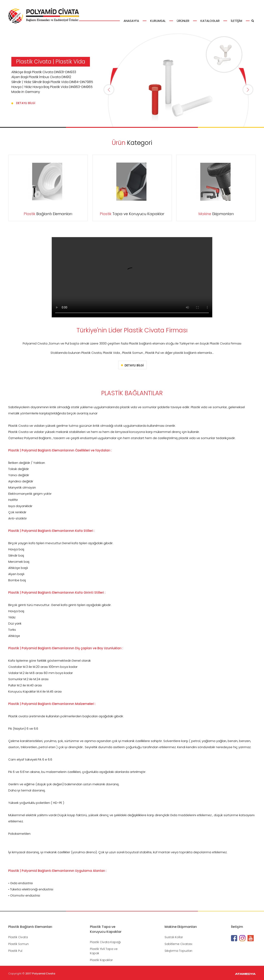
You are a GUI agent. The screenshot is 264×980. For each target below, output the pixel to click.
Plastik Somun (18, 944)
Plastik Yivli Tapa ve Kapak (104, 951)
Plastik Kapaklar (101, 960)
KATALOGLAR (210, 21)
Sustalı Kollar (174, 937)
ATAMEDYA (245, 974)
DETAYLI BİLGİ (26, 103)
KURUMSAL (158, 21)
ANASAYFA (131, 21)
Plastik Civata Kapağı (105, 942)
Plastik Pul (15, 951)
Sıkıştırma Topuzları (178, 951)
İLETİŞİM (236, 21)
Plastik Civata (18, 937)
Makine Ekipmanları (181, 927)
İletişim (237, 927)
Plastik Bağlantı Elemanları (30, 927)
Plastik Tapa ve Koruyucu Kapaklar (106, 929)
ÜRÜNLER (183, 21)
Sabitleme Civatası (178, 944)
